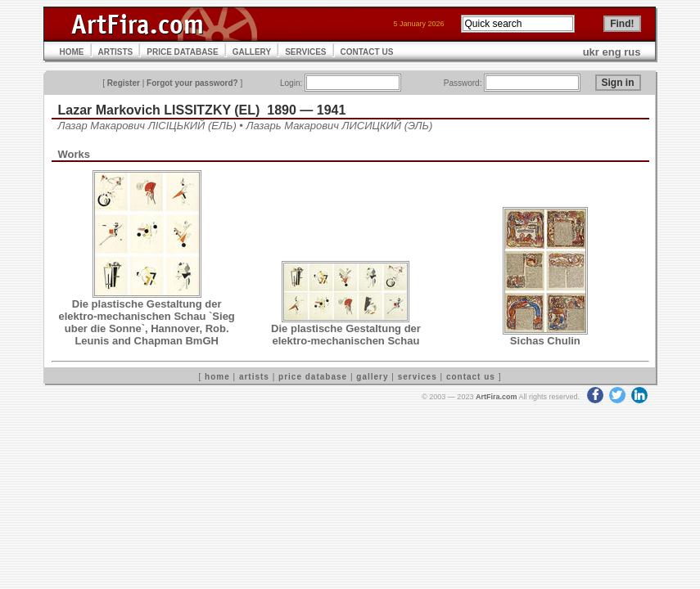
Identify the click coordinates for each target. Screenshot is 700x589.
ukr (591, 52)
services (418, 377)
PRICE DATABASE (182, 52)
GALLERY (252, 52)
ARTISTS (116, 52)
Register (124, 83)
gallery (372, 377)
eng (612, 52)
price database (313, 377)
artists (254, 377)
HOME (72, 52)
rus (632, 52)
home (217, 377)
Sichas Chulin (545, 341)
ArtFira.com (497, 397)
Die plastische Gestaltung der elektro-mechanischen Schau (346, 335)
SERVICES (305, 52)
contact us (471, 377)
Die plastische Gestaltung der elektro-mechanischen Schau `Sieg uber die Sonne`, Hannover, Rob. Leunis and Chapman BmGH (147, 322)
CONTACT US (367, 52)
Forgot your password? (192, 83)
